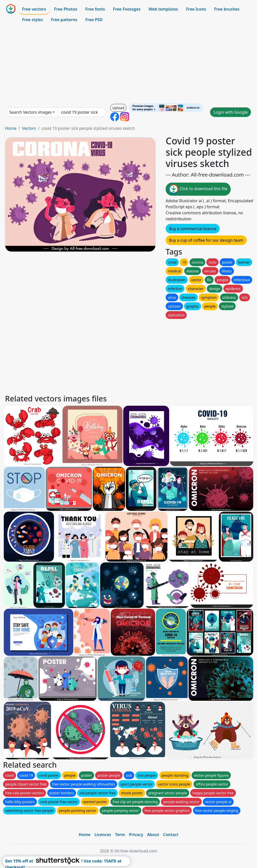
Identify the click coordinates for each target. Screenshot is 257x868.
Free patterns (64, 20)
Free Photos (66, 9)
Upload (118, 108)
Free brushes (227, 9)
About (153, 835)
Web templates (163, 9)
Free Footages (127, 9)
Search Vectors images (30, 112)
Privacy (136, 835)
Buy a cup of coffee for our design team (206, 240)
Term (120, 835)
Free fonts (95, 9)
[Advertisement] (128, 64)
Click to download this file (198, 189)
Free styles (33, 20)
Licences (103, 835)
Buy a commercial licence (193, 229)
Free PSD (94, 20)
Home (11, 128)
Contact (171, 835)
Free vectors (34, 9)
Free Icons (196, 9)
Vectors (29, 128)
